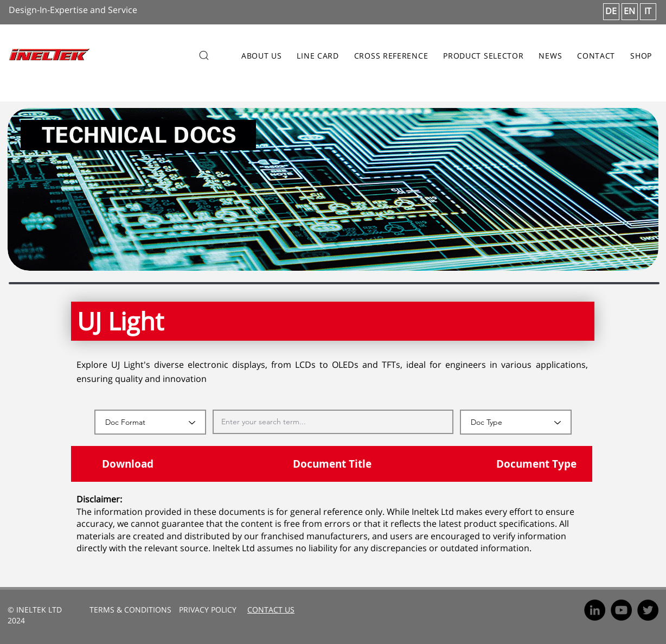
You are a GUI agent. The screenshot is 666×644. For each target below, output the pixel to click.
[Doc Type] (516, 422)
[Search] (204, 55)
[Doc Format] (150, 422)
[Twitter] (648, 610)
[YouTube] (621, 610)
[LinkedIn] (595, 610)
